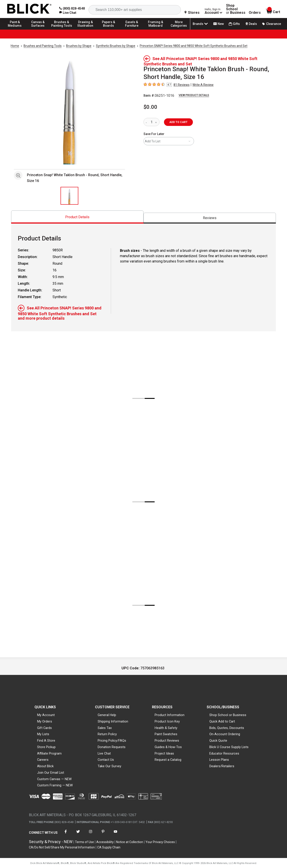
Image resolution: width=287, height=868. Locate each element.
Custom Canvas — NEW (54, 779)
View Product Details (194, 95)
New (219, 24)
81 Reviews (182, 85)
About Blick (45, 766)
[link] (68, 13)
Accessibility (105, 842)
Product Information (170, 715)
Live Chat (104, 753)
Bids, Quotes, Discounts (227, 728)
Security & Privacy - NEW (51, 842)
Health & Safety (166, 728)
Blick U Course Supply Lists (229, 747)
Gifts (234, 24)
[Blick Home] (29, 9)
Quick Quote (218, 741)
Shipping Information (113, 721)
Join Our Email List (51, 773)
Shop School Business (236, 9)
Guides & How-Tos (168, 747)
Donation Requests (112, 747)
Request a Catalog (168, 760)
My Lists (43, 734)
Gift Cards (44, 728)
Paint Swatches (166, 734)
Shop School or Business (228, 715)
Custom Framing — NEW (55, 785)
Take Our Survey (109, 766)
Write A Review (203, 85)
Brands (201, 24)
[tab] (77, 217)
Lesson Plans (219, 760)
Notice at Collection (130, 842)
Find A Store (46, 741)
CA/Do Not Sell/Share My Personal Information (62, 847)
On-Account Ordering (225, 734)
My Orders (45, 721)
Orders (255, 13)
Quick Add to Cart (222, 721)
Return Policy (107, 734)
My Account (46, 715)
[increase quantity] (157, 122)
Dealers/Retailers (222, 766)
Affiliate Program (49, 753)
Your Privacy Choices (160, 842)
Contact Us (106, 760)
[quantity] (152, 122)
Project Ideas (164, 753)
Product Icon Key (167, 721)
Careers (43, 760)
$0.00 (150, 107)
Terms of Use (84, 842)
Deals (251, 24)
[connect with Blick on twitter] (78, 834)
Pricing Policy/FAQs (112, 741)
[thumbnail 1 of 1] (69, 196)
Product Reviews (167, 741)
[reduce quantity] (147, 122)
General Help (107, 715)
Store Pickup (46, 747)
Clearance (271, 24)
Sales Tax (105, 728)
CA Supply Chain (109, 847)
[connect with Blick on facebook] (66, 834)
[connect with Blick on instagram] (91, 834)
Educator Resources (224, 753)
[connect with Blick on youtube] (115, 834)
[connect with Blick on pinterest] (103, 834)
